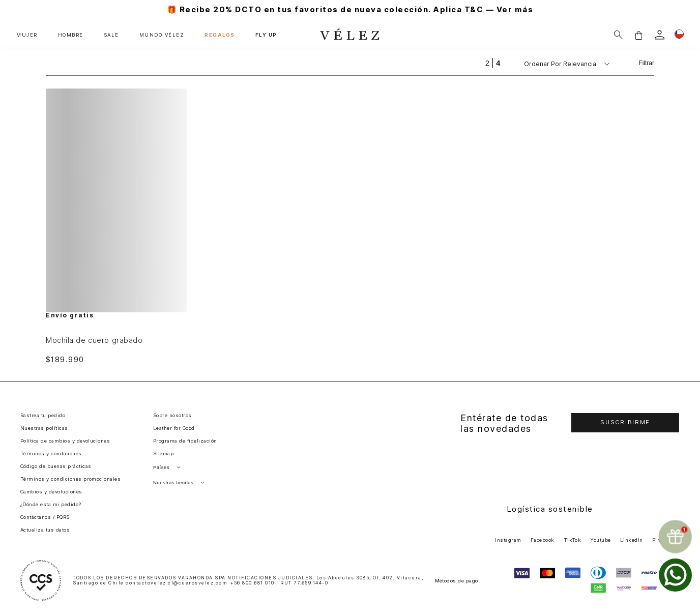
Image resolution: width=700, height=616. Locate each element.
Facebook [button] (543, 540)
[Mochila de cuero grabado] (116, 226)
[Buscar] (618, 35)
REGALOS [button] (220, 35)
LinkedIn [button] (632, 540)
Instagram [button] (508, 540)
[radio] (487, 63)
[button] (638, 35)
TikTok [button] (573, 540)
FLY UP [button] (266, 35)
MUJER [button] (27, 35)
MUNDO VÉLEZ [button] (162, 35)
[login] (660, 35)
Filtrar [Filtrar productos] (646, 63)
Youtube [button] (600, 540)
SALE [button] (111, 35)
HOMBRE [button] (71, 35)
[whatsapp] (675, 575)
